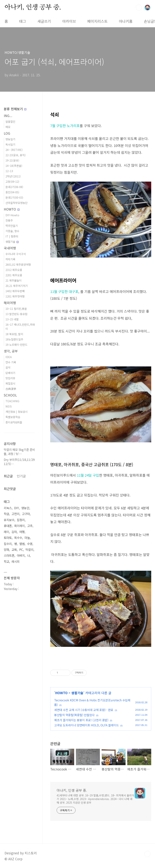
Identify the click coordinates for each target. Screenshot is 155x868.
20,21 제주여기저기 (17, 286)
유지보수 (9, 520)
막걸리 (29, 550)
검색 (139, 8)
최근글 (8, 476)
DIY (17, 508)
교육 (14, 550)
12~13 (9, 171)
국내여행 (10, 248)
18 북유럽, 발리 (14, 334)
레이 (6, 532)
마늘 (27, 538)
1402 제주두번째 (15, 291)
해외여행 (10, 303)
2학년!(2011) (13, 176)
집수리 (8, 544)
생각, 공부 (11, 351)
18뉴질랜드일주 (14, 339)
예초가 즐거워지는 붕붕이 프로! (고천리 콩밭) (81, 720)
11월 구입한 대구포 (64, 291)
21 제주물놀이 (13, 280)
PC (21, 550)
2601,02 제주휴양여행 (18, 264)
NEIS (9, 406)
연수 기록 (11, 362)
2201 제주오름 (14, 275)
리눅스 (8, 508)
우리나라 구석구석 (16, 254)
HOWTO (61, 693)
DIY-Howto (12, 215)
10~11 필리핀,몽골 (16, 309)
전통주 (9, 220)
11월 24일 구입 (88, 475)
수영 (30, 544)
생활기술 (77, 693)
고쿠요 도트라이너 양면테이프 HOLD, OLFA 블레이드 (86, 725)
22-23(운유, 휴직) (16, 155)
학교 (6, 562)
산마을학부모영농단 (17, 203)
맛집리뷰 (10, 378)
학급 (6, 514)
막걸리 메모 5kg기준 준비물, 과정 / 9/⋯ (19, 452)
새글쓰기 (44, 21)
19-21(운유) (12, 160)
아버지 (21, 555)
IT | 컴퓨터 (12, 236)
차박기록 (10, 259)
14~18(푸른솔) (14, 166)
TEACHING (12, 401)
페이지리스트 (97, 21)
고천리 (15, 514)
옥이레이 (19, 526)
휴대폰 (8, 526)
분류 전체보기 (15, 109)
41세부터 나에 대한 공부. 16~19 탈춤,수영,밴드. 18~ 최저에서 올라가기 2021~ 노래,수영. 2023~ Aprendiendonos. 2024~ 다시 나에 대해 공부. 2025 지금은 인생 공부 (95, 799)
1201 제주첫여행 (15, 296)
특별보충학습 (13, 417)
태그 (23, 21)
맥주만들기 (12, 226)
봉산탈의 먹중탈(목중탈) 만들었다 (74, 715)
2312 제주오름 (14, 270)
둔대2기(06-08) (14, 187)
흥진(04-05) (12, 192)
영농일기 (10, 139)
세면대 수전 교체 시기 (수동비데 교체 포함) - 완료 (84, 710)
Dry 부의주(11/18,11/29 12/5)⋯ (19, 462)
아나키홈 (126, 21)
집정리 (21, 520)
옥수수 (18, 538)
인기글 (21, 476)
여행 (22, 532)
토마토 (8, 538)
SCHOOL (10, 395)
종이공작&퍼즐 (14, 422)
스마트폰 (9, 555)
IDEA (9, 357)
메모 (8, 127)
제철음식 (10, 383)
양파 (6, 550)
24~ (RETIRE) (14, 150)
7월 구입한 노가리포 (65, 126)
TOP (147, 854)
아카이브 (69, 21)
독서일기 (10, 144)
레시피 (15, 562)
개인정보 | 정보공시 (17, 412)
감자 (14, 532)
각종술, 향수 (12, 231)
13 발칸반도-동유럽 (16, 314)
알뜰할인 (10, 121)
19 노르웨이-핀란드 (16, 345)
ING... (8, 116)
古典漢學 (11, 389)
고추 (30, 526)
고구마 (26, 514)
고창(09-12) (12, 181)
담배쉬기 (10, 373)
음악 (8, 367)
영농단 (25, 508)
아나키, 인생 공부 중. (33, 7)
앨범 (22, 544)
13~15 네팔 (12, 319)
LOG (7, 133)
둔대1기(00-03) (14, 197)
